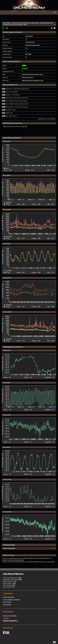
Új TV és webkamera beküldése (11, 600)
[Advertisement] (29, 19)
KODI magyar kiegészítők (10, 616)
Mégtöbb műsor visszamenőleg (47, 119)
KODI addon (7, 602)
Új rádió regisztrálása (9, 597)
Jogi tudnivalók (7, 605)
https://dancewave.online (33, 45)
